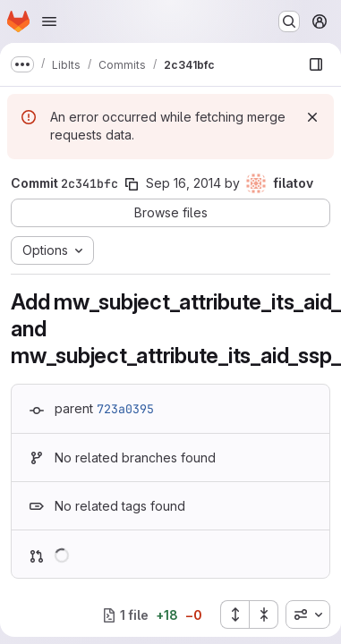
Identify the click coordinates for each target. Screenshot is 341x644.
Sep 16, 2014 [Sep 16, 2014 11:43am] (183, 183)
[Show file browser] (316, 64)
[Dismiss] (312, 117)
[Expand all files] (234, 614)
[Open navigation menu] (49, 21)
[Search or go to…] (289, 21)
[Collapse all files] (264, 614)
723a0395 (125, 409)
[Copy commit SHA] (132, 184)
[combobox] (308, 614)
